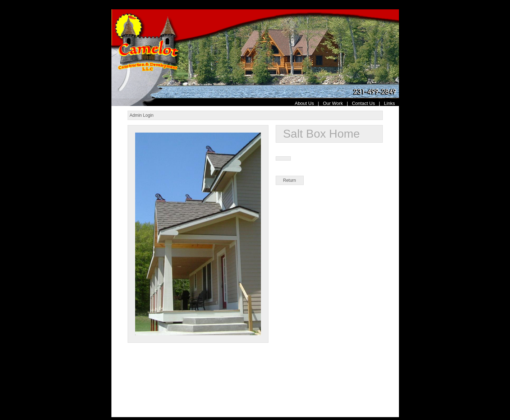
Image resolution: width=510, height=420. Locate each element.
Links (391, 103)
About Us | (309, 103)
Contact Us (363, 103)
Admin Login (142, 115)
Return (290, 180)
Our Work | (337, 103)
